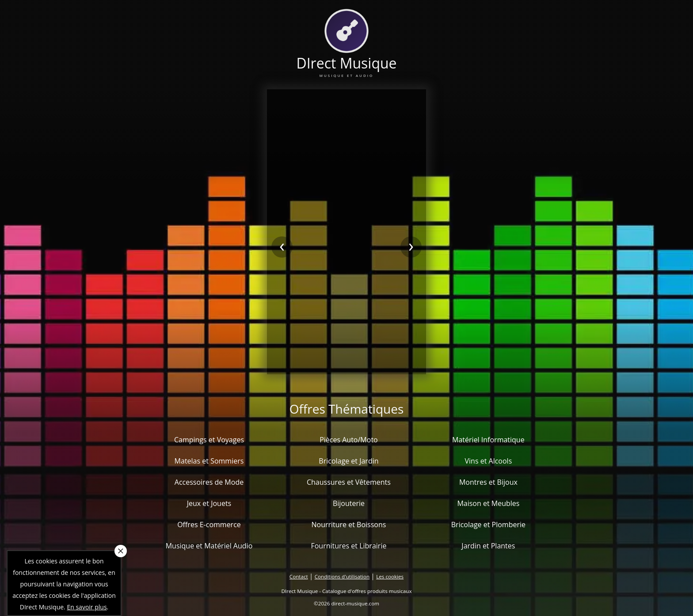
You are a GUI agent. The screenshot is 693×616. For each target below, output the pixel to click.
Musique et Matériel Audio (209, 546)
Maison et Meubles (488, 503)
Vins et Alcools (489, 461)
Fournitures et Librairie (348, 546)
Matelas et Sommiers (209, 461)
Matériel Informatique (488, 440)
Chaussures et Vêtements (349, 482)
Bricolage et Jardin (348, 461)
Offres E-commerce (209, 525)
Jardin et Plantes (488, 546)
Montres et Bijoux (488, 482)
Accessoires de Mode (209, 482)
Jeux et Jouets (209, 503)
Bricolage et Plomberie (488, 525)
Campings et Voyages (209, 440)
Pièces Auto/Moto (349, 440)
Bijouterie (349, 503)
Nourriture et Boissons (348, 525)
